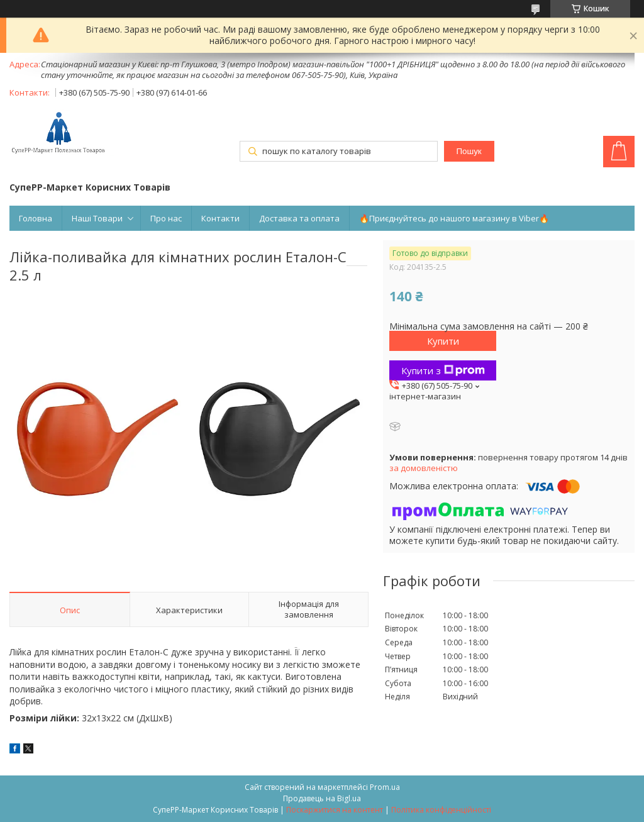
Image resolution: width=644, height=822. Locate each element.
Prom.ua (385, 787)
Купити (443, 341)
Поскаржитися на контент (335, 810)
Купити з (443, 370)
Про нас (166, 218)
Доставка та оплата (299, 218)
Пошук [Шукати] (469, 151)
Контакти (220, 218)
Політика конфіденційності (441, 810)
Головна (36, 218)
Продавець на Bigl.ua (322, 798)
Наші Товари (97, 218)
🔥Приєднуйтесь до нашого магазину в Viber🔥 (454, 218)
